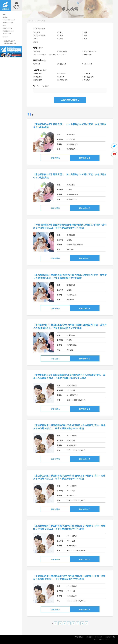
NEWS (5, 26)
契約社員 (62, 64)
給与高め (62, 73)
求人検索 (5, 17)
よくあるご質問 (7, 34)
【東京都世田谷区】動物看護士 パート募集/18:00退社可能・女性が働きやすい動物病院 (70, 126)
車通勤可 (37, 77)
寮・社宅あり (88, 77)
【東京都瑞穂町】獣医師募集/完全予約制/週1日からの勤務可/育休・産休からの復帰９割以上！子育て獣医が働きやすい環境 (69, 527)
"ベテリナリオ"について (9, 20)
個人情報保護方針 (79, 637)
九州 (85, 39)
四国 (60, 39)
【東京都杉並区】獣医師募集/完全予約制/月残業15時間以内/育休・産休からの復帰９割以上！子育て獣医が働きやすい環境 (70, 326)
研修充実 (37, 80)
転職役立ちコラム (7, 28)
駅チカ (61, 77)
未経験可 (37, 73)
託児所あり (63, 80)
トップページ (31, 21)
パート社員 (87, 64)
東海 (60, 35)
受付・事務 (87, 55)
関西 (85, 35)
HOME (5, 14)
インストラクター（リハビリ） (45, 55)
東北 (60, 32)
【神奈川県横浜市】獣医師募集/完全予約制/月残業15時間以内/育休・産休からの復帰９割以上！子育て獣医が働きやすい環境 (70, 226)
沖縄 (36, 42)
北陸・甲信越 (39, 35)
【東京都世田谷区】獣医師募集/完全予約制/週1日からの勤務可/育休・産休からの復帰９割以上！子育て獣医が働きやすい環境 (69, 377)
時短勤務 (86, 80)
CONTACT (6, 37)
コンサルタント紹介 (8, 23)
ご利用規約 (89, 637)
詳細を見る (55, 158)
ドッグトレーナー (89, 51)
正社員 (37, 64)
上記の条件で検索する (70, 100)
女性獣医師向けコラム (8, 31)
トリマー (62, 55)
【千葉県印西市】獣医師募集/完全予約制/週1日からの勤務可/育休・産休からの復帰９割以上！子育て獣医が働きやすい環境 (69, 577)
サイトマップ (98, 637)
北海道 (37, 32)
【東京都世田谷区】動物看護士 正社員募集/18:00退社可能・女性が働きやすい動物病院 (70, 176)
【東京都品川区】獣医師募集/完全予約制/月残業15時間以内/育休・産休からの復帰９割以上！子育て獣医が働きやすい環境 (70, 276)
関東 (85, 32)
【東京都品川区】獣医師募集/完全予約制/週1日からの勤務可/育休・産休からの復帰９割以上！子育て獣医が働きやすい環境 (69, 477)
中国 (36, 39)
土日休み (86, 73)
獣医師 (36, 51)
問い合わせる (85, 158)
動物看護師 (62, 51)
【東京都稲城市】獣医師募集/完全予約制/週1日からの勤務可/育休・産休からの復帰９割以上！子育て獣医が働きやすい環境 (69, 427)
